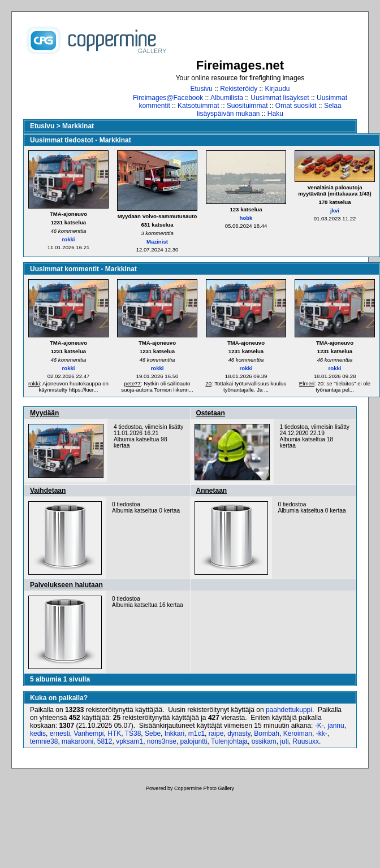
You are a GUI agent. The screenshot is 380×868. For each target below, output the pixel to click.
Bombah (267, 734)
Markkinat (78, 126)
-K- (319, 726)
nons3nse (162, 741)
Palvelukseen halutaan (66, 585)
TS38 (133, 734)
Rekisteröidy (239, 89)
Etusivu (201, 89)
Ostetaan (211, 413)
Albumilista (227, 98)
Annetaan (212, 491)
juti (284, 741)
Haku (275, 114)
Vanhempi (88, 734)
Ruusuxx (306, 741)
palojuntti (194, 741)
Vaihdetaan (48, 491)
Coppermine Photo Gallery (204, 788)
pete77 (133, 383)
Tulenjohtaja (229, 741)
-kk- (322, 734)
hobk (246, 218)
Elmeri (307, 383)
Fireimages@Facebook (168, 98)
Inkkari (174, 734)
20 (208, 383)
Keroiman (298, 734)
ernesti (60, 734)
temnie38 (44, 741)
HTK (114, 734)
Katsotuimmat (198, 106)
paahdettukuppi (289, 710)
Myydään (44, 413)
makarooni (77, 741)
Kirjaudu (278, 89)
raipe (216, 734)
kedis (38, 734)
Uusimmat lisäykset (280, 98)
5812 (105, 741)
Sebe (153, 734)
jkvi (335, 211)
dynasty (239, 734)
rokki (69, 239)
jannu (336, 726)
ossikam (264, 741)
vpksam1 (129, 741)
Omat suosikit (296, 106)
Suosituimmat (247, 106)
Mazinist (157, 242)
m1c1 (197, 734)
